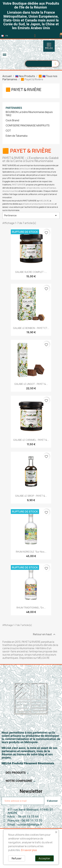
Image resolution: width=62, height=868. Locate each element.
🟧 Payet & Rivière (24, 90)
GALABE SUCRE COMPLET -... (31, 272)
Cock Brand (12, 120)
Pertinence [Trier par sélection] (31, 215)
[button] (60, 36)
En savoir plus (29, 850)
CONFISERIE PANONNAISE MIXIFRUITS (28, 126)
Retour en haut (45, 634)
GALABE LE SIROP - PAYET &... (31, 496)
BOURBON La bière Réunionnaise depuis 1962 (29, 114)
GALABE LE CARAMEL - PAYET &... (31, 440)
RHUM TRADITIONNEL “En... (31, 608)
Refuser (17, 858)
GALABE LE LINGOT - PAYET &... (31, 384)
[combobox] (37, 64)
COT (8, 131)
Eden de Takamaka (17, 136)
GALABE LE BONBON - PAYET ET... (31, 328)
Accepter (44, 858)
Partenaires (14, 108)
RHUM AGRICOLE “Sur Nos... (31, 552)
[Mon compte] (35, 36)
